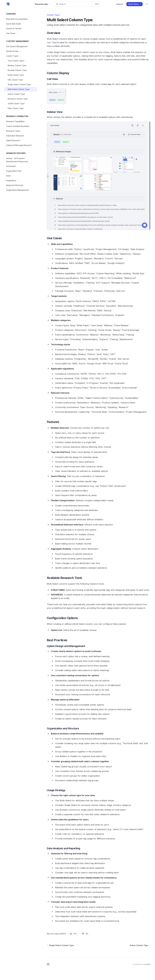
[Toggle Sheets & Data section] (21, 51)
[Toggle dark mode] (147, 4)
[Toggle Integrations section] (21, 181)
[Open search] (77, 4)
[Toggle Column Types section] (21, 56)
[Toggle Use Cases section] (21, 33)
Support (120, 4)
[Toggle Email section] (21, 176)
